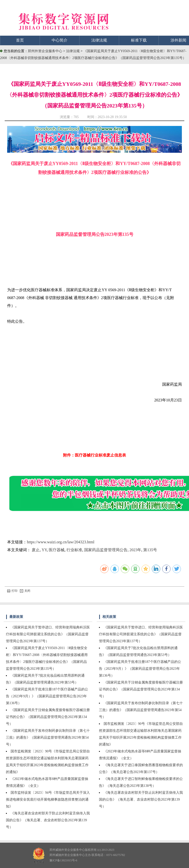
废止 (36, 550)
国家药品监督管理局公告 (106, 550)
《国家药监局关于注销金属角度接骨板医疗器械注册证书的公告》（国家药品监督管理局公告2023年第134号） (48, 717)
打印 (12, 591)
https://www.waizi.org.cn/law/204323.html (61, 542)
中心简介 (60, 40)
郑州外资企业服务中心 (45, 51)
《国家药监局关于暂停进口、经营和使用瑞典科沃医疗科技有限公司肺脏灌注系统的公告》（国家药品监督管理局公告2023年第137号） (48, 634)
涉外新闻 (178, 40)
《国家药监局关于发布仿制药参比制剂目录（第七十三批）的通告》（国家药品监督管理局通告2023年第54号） (48, 738)
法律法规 (99, 40)
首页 (20, 40)
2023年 (135, 550)
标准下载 (139, 40)
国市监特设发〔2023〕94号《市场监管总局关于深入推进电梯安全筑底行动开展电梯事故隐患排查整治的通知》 (48, 799)
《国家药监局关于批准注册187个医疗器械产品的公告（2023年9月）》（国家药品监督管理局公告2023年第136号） (47, 696)
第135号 (150, 550)
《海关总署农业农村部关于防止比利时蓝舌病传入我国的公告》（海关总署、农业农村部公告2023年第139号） (48, 820)
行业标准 (74, 550)
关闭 (25, 591)
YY (44, 550)
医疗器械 (57, 550)
